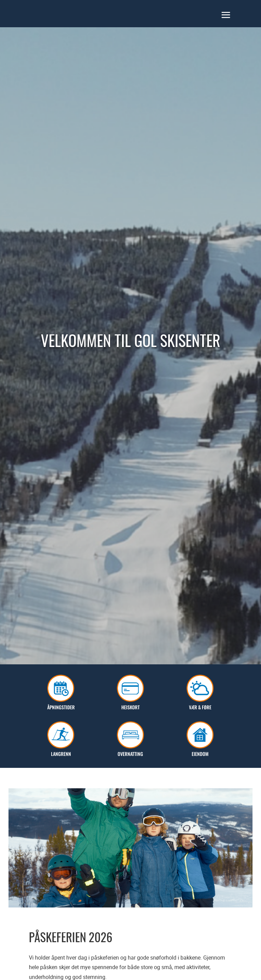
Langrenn (61, 750)
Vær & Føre (200, 703)
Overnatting (130, 750)
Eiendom (200, 750)
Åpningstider (61, 703)
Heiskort (130, 703)
